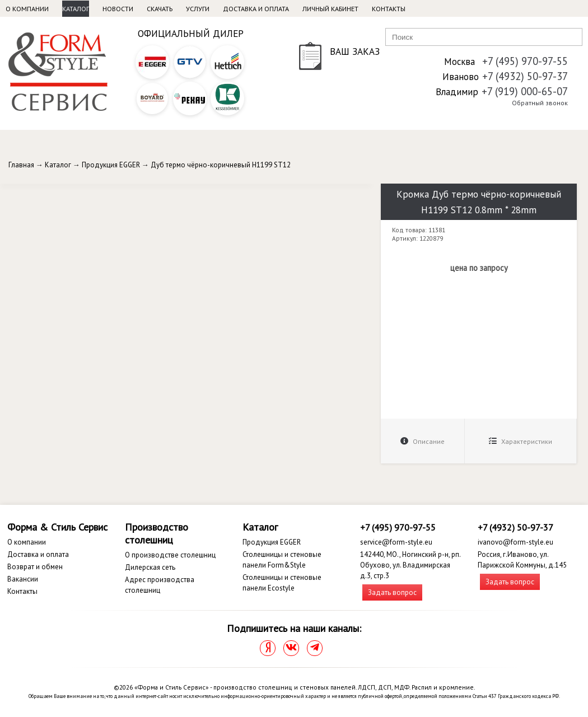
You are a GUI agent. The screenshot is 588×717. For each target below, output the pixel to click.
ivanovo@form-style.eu (515, 542)
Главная (21, 165)
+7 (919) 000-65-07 (525, 91)
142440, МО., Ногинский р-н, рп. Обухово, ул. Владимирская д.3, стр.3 (410, 565)
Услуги (198, 9)
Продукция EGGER (111, 165)
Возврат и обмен (35, 567)
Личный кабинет (330, 9)
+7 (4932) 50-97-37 (525, 76)
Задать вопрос (392, 592)
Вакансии (23, 579)
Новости (118, 9)
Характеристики (521, 441)
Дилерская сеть (150, 567)
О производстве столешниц (170, 555)
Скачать (160, 9)
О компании (27, 9)
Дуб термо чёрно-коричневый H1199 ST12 (221, 165)
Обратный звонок (540, 103)
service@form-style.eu (396, 542)
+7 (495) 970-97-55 (525, 61)
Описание (423, 441)
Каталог (76, 9)
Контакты (389, 9)
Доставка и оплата (256, 9)
